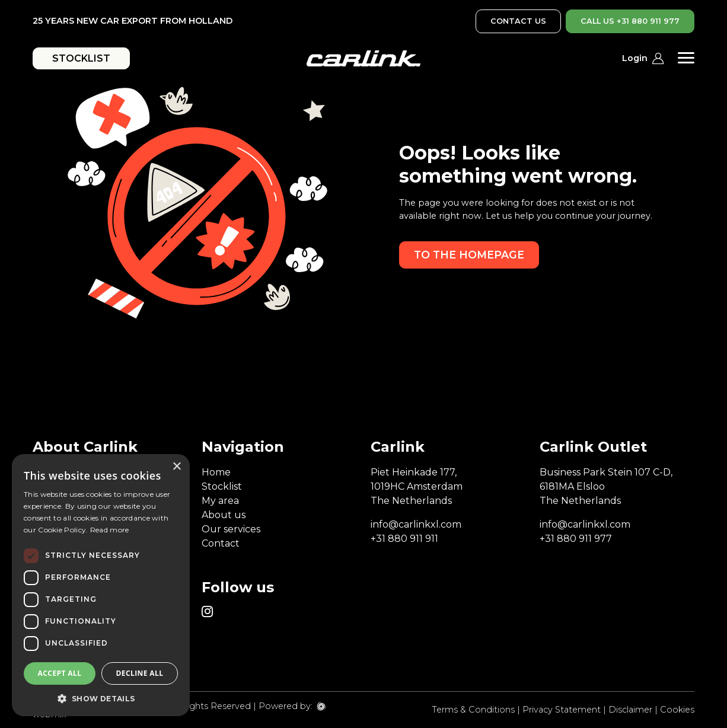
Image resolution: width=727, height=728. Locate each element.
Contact (221, 543)
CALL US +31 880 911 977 (630, 21)
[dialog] (101, 585)
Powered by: (286, 706)
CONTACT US (518, 21)
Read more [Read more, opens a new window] (110, 530)
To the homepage (469, 255)
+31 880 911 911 (404, 539)
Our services (231, 529)
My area (220, 501)
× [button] (176, 467)
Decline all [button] (140, 673)
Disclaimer (630, 710)
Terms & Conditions (473, 710)
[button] (101, 698)
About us (224, 515)
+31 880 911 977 (576, 539)
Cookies (677, 710)
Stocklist (222, 486)
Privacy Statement (562, 710)
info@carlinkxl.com (416, 524)
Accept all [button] (60, 673)
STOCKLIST (81, 58)
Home (216, 472)
